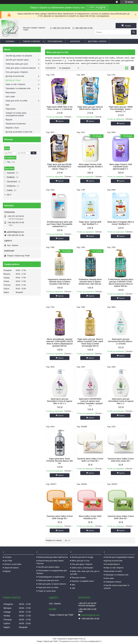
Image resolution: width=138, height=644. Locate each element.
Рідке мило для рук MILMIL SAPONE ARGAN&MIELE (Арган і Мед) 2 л (60, 167)
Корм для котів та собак (16, 101)
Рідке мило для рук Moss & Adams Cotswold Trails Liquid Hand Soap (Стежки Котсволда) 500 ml (90, 343)
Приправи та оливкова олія (18, 88)
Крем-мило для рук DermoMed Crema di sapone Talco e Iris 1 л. (60, 401)
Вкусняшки (11, 92)
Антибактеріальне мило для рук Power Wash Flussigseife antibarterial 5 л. (60, 224)
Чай (73, 588)
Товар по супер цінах (47, 591)
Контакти (75, 41)
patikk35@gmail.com (15, 232)
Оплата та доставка (13, 564)
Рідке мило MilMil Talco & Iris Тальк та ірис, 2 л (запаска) (60, 108)
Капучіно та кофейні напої (83, 581)
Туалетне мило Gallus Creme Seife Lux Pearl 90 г (90, 460)
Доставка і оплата (97, 41)
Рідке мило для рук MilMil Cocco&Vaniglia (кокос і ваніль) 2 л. (121, 109)
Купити (61, 121)
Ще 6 (9, 195)
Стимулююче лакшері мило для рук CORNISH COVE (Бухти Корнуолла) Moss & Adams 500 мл (121, 283)
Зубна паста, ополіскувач (82, 568)
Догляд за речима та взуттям (19, 132)
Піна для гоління (79, 578)
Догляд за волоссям (15, 76)
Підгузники (10, 109)
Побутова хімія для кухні (17, 64)
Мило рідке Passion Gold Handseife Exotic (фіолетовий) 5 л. (121, 167)
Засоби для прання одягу (17, 60)
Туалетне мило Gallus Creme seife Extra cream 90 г (121, 460)
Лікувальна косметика (16, 124)
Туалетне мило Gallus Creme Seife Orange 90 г (60, 517)
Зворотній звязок (11, 568)
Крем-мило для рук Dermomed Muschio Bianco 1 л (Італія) (121, 341)
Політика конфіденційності (91, 641)
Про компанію (55, 41)
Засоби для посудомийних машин (120, 557)
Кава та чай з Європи (15, 84)
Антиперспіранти (113, 564)
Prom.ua (82, 639)
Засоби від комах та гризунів (19, 56)
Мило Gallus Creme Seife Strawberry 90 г (90, 517)
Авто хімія (10, 97)
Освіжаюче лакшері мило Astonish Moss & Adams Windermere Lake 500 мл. (90, 282)
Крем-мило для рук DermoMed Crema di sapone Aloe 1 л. (121, 401)
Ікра (7, 105)
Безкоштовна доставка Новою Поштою (50, 562)
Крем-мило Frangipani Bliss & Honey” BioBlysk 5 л (121, 223)
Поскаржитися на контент (69, 641)
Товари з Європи (31, 41)
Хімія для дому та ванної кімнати (21, 68)
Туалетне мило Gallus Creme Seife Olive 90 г (121, 517)
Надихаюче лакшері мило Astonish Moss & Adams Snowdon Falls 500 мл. (60, 282)
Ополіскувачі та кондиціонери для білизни (52, 572)
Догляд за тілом (13, 80)
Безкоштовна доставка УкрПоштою (53, 557)
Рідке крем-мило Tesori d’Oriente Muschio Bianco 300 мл (60, 461)
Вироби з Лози (12, 128)
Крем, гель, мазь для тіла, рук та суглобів (85, 573)
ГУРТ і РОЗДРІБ (97, 8)
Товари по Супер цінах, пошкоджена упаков (16, 114)
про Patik (8, 561)
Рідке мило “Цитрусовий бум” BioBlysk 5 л (90, 223)
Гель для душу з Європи (17, 72)
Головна (10, 41)
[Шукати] (134, 32)
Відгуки (9, 120)
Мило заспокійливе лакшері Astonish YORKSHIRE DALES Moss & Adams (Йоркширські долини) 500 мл (60, 343)
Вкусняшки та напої (114, 571)
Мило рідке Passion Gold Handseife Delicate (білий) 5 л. (90, 167)
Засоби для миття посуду (82, 557)
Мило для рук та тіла (81, 561)
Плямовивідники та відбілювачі (51, 577)
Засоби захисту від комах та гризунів (117, 587)
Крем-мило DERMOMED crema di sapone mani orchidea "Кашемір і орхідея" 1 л (90, 402)
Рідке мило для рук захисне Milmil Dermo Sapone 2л (90, 108)
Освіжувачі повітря (113, 582)
